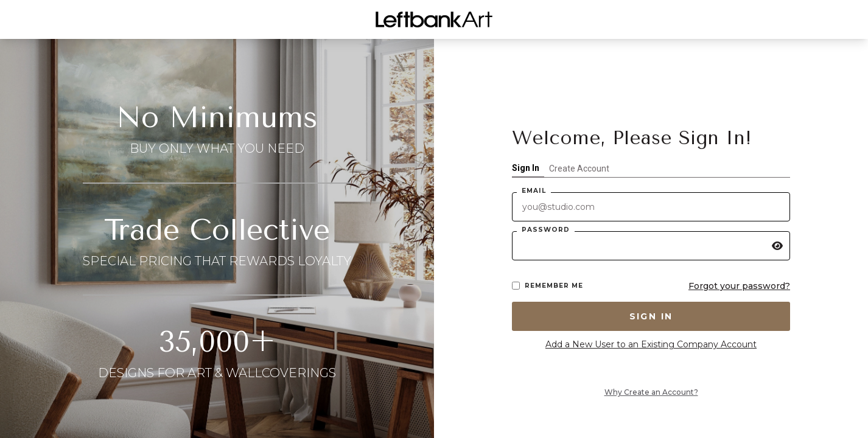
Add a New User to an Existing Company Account (651, 344)
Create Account (579, 169)
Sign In (526, 168)
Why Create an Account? (651, 392)
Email (534, 191)
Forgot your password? (739, 286)
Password (546, 230)
